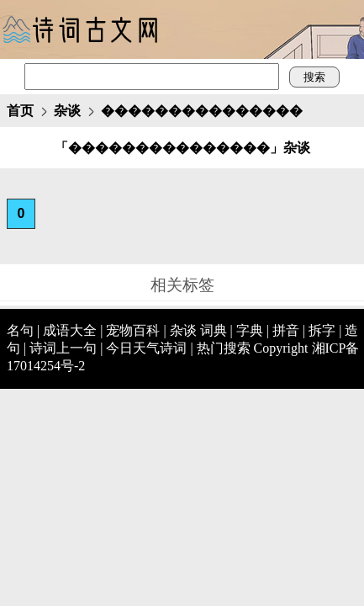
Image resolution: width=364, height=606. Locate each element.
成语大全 (70, 330)
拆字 (322, 330)
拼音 (286, 330)
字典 (250, 330)
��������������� (202, 111)
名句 (20, 330)
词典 (214, 330)
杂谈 (67, 111)
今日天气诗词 (146, 348)
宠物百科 (133, 330)
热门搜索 (224, 348)
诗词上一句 (63, 348)
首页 (20, 111)
